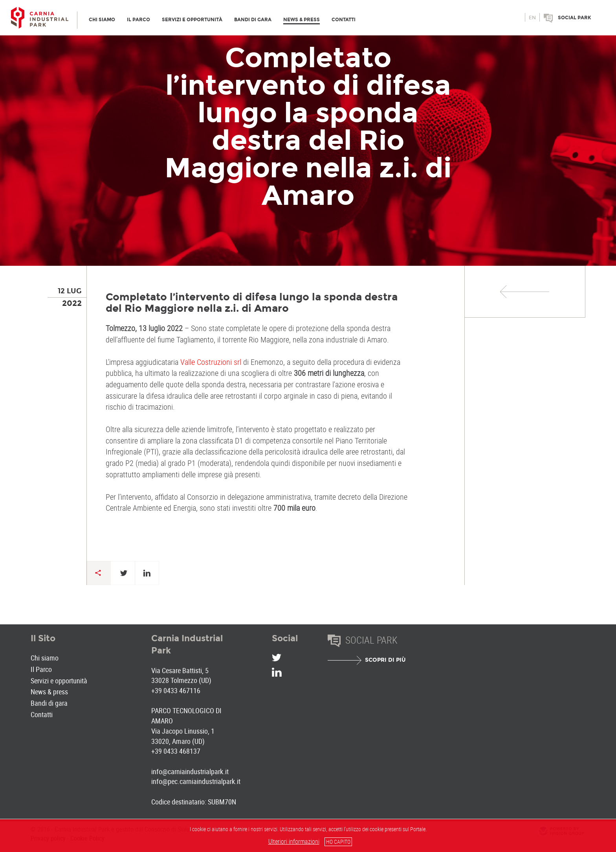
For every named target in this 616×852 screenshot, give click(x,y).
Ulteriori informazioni (294, 841)
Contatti (42, 714)
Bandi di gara (49, 703)
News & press (49, 692)
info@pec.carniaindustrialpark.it (196, 781)
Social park (575, 18)
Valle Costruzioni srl (211, 362)
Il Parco (41, 669)
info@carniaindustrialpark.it (190, 771)
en (532, 18)
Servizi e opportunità (59, 681)
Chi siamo (45, 658)
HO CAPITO (338, 842)
